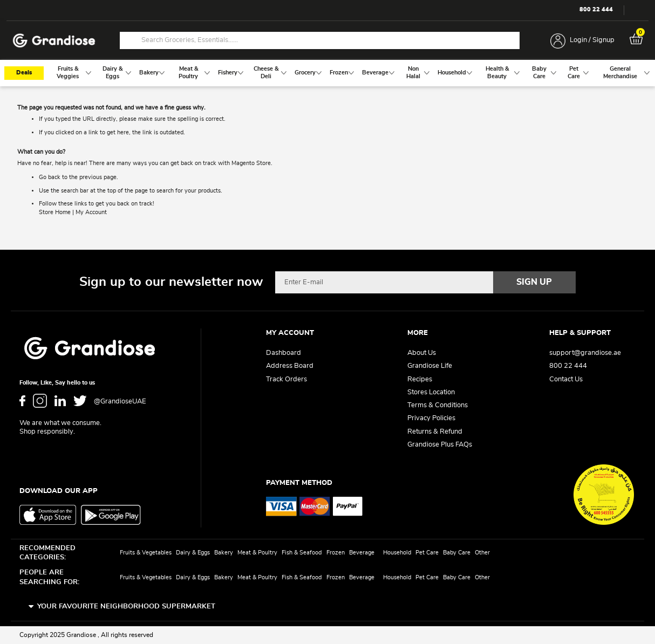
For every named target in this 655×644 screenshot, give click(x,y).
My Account (91, 212)
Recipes (420, 379)
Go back (50, 178)
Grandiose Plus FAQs (440, 445)
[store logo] (54, 41)
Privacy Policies (431, 418)
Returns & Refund (435, 432)
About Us (422, 353)
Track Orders (286, 379)
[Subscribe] (535, 282)
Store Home (55, 212)
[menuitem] (68, 73)
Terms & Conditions (438, 405)
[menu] (327, 73)
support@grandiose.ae (585, 353)
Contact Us (566, 379)
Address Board (290, 366)
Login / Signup (592, 40)
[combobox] (320, 40)
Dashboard (284, 353)
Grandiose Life (430, 366)
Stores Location (431, 392)
